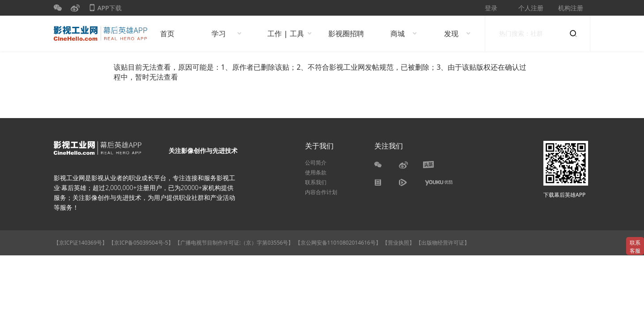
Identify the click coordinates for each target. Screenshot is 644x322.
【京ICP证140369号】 (80, 243)
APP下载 (105, 10)
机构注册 (571, 8)
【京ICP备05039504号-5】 (142, 243)
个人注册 (531, 8)
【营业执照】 (398, 243)
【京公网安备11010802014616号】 (338, 243)
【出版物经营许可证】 (443, 243)
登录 (491, 8)
